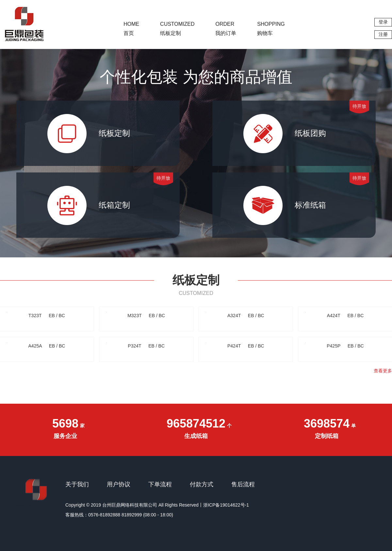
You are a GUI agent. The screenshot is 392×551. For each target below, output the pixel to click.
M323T (146, 316)
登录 (383, 22)
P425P (345, 346)
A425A (47, 346)
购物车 (271, 29)
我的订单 (226, 29)
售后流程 (243, 484)
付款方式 (202, 484)
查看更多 (383, 371)
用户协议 (119, 484)
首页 (131, 29)
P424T (246, 346)
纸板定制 (177, 29)
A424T (345, 316)
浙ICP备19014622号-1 (226, 505)
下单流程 (160, 484)
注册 (383, 34)
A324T (246, 316)
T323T (47, 316)
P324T (146, 346)
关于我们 (77, 484)
